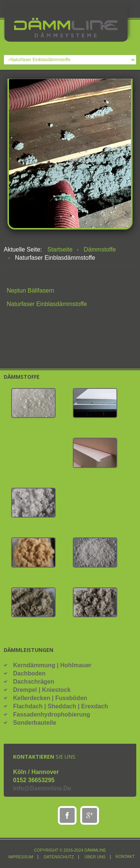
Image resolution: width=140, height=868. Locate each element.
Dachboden (29, 673)
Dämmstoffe (100, 249)
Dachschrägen (34, 682)
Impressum (21, 857)
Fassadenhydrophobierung (52, 714)
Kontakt (125, 857)
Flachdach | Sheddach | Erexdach (60, 706)
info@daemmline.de (42, 788)
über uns (95, 857)
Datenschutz (59, 857)
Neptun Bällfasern (30, 291)
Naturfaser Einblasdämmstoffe (47, 304)
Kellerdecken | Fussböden (50, 698)
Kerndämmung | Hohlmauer (52, 665)
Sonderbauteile (35, 723)
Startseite (60, 249)
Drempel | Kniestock (42, 690)
